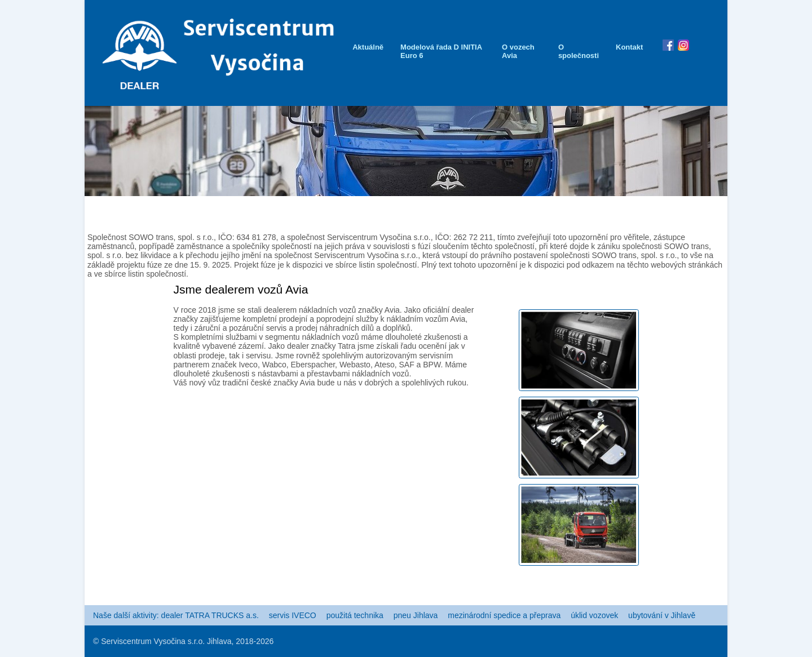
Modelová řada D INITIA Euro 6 (441, 51)
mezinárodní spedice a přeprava (504, 615)
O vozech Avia (518, 51)
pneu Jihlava (416, 615)
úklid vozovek (594, 615)
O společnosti (579, 51)
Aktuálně (368, 47)
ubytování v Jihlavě (662, 615)
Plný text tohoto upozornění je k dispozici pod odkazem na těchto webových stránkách (572, 265)
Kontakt (629, 47)
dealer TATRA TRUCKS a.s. (210, 615)
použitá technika (355, 615)
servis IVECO (293, 615)
